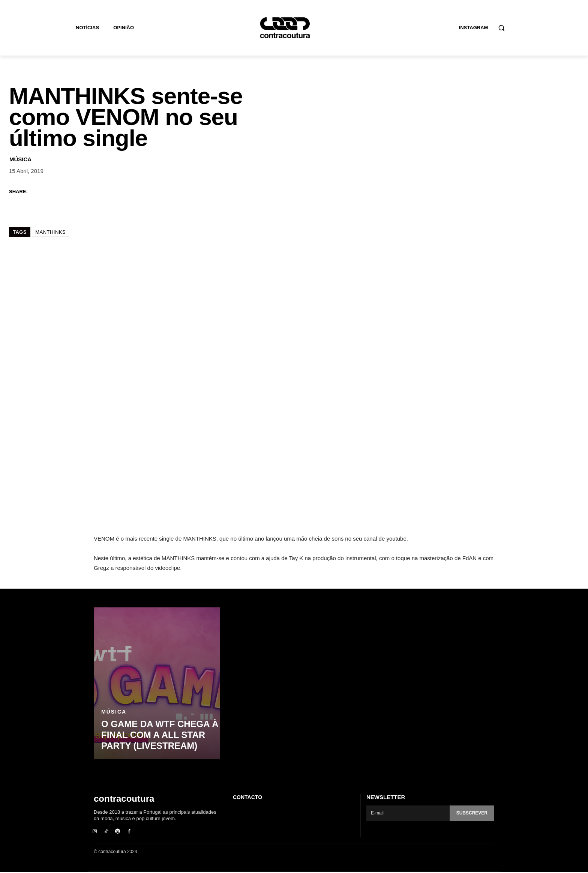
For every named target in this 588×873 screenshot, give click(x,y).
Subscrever (471, 813)
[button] (501, 28)
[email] (407, 813)
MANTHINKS (50, 232)
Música (20, 159)
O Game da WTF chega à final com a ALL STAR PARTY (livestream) (155, 736)
